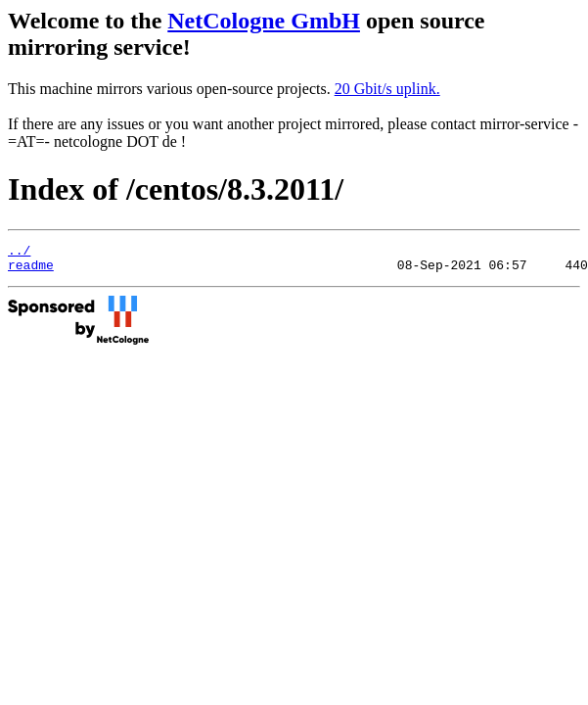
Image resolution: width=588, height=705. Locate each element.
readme (31, 270)
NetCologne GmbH (264, 21)
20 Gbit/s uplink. (387, 89)
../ (19, 253)
